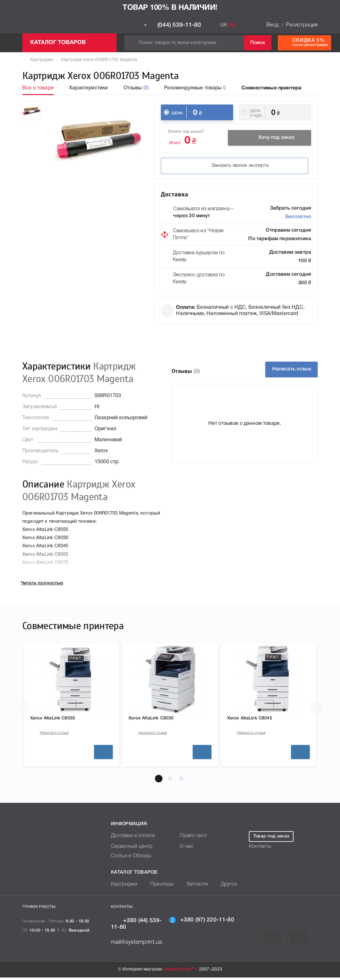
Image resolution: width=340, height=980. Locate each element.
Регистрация (302, 25)
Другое (220, 887)
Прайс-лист (192, 839)
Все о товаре (38, 88)
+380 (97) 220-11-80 (202, 922)
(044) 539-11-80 (173, 25)
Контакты (259, 849)
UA (224, 25)
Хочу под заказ (270, 139)
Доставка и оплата (130, 839)
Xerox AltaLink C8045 (256, 719)
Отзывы (136, 88)
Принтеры (158, 887)
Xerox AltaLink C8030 (157, 719)
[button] (159, 781)
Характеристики (88, 88)
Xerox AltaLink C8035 (59, 719)
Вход (272, 25)
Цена (177, 113)
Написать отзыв (286, 369)
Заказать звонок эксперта (204, 167)
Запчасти (190, 887)
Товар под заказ (271, 839)
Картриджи (42, 60)
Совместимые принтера (271, 88)
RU (232, 25)
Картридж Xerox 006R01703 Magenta (99, 60)
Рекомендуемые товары (195, 88)
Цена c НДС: (257, 113)
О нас (186, 849)
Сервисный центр (129, 849)
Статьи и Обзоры (129, 859)
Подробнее (103, 754)
